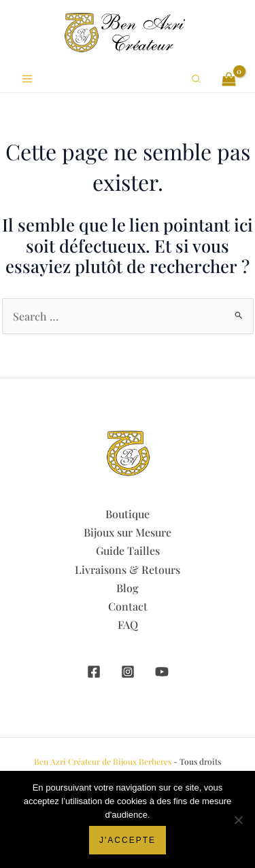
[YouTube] (162, 672)
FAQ (128, 625)
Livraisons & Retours (128, 569)
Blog (128, 588)
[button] (197, 79)
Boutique (128, 514)
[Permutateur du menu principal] (27, 79)
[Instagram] (128, 672)
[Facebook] (94, 672)
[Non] (238, 820)
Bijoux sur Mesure (128, 532)
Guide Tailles (128, 550)
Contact (128, 606)
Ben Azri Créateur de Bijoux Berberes (103, 761)
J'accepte (128, 840)
